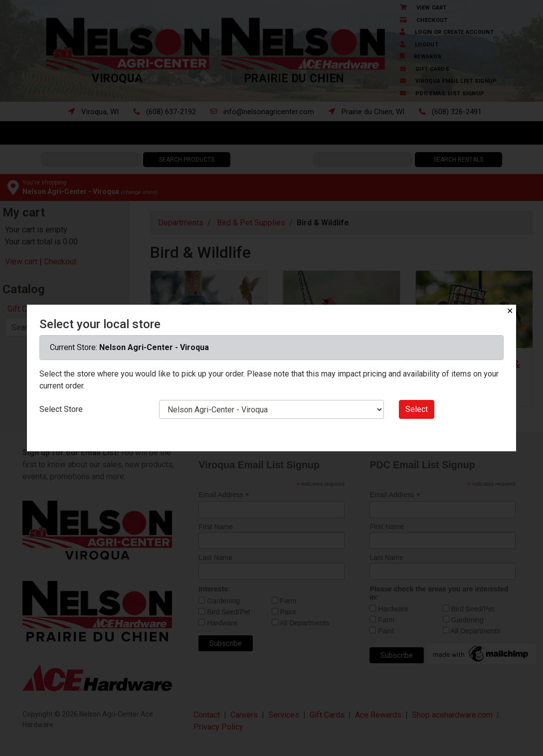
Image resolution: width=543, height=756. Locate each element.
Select (417, 409)
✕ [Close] (510, 311)
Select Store (61, 409)
